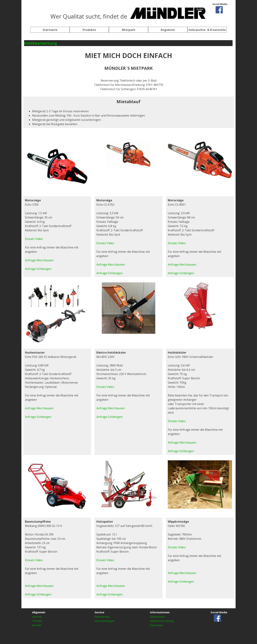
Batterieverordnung (162, 621)
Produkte (89, 30)
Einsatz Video (105, 243)
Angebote (168, 30)
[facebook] (219, 10)
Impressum (157, 625)
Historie (37, 617)
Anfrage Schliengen (109, 273)
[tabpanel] (128, 12)
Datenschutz (157, 617)
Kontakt (37, 625)
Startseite (50, 30)
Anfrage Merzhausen (111, 265)
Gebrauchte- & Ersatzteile (207, 30)
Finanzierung (102, 617)
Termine (37, 621)
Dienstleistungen (104, 621)
